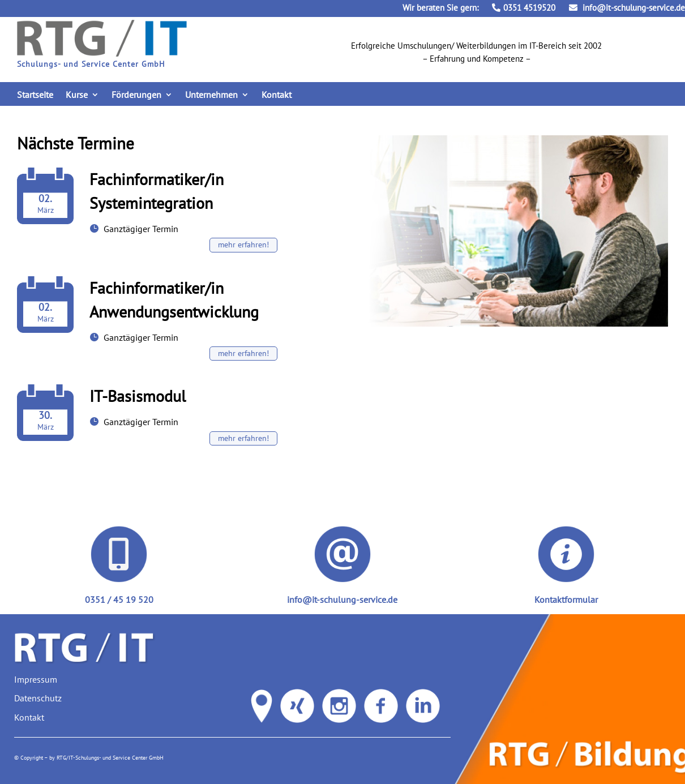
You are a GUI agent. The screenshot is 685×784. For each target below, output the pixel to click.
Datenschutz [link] (38, 698)
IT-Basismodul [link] (138, 396)
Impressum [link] (36, 679)
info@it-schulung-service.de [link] (627, 8)
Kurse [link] (77, 95)
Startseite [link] (35, 95)
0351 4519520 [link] (524, 8)
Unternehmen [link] (211, 95)
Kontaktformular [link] (566, 599)
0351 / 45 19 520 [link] (119, 599)
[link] (102, 53)
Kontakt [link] (277, 95)
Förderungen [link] (136, 95)
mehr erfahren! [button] (243, 245)
